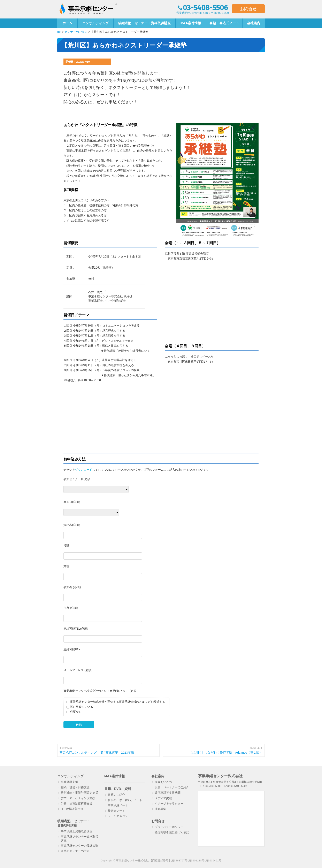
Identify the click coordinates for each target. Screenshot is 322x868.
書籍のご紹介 (116, 795)
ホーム (67, 23)
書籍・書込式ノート (224, 23)
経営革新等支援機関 (168, 793)
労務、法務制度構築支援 (77, 804)
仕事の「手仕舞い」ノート (125, 800)
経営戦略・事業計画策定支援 (79, 793)
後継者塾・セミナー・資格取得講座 (144, 23)
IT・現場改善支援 (72, 809)
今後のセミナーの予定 (75, 851)
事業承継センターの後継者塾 (79, 846)
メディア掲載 (163, 798)
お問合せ (248, 9)
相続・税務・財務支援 (75, 787)
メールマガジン (118, 816)
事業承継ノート (118, 805)
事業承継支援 (69, 782)
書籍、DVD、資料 (118, 789)
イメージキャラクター (169, 804)
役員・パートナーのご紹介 (172, 787)
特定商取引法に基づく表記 (172, 832)
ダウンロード (84, 470)
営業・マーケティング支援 (78, 798)
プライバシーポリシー (169, 827)
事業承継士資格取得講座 (77, 831)
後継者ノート (116, 811)
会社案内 (254, 23)
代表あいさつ (163, 782)
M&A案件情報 (191, 23)
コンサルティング (95, 23)
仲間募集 (160, 809)
